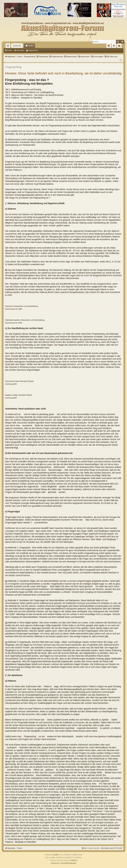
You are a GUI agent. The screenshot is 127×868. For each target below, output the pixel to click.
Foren (31, 46)
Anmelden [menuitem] (115, 46)
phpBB (55, 855)
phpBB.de (74, 860)
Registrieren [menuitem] (120, 46)
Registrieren (33, 50)
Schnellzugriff (9, 46)
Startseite (17, 46)
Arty (53, 858)
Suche (10, 50)
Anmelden (20, 50)
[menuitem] (109, 46)
